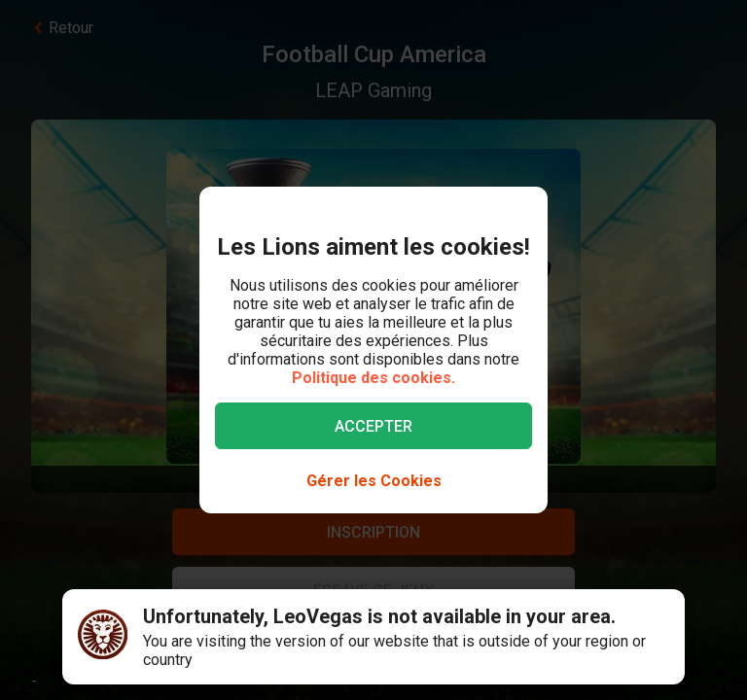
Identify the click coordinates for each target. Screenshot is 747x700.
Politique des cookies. (373, 378)
